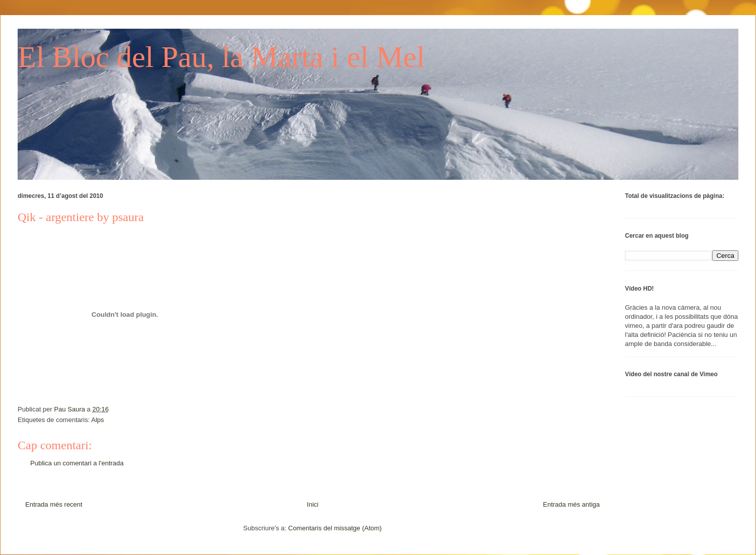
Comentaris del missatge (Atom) (335, 528)
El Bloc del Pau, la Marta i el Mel (221, 57)
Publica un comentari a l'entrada (77, 463)
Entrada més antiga (571, 504)
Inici (313, 504)
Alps (98, 420)
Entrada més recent (54, 504)
